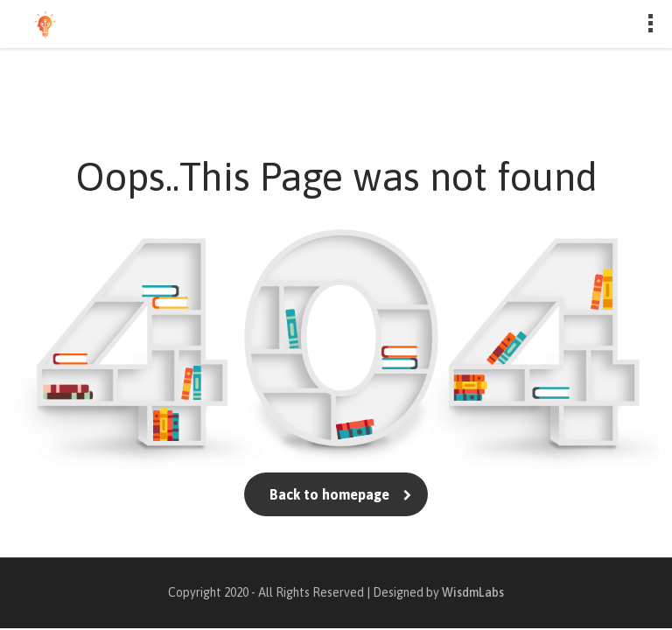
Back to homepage (336, 494)
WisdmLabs (473, 592)
